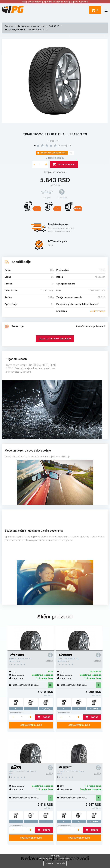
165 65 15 (54, 26)
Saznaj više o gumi (31, 725)
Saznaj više (61, 863)
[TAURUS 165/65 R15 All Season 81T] (31, 638)
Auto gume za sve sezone (31, 26)
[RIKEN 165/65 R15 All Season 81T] (31, 751)
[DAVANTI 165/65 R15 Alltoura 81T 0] (79, 751)
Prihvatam (49, 863)
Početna (9, 26)
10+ (50, 685)
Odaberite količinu (55, 158)
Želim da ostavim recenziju (55, 339)
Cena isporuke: (18, 675)
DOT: (14, 672)
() (96, 10)
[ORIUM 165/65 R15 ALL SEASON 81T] (79, 638)
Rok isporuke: (18, 678)
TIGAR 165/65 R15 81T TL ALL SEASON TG (26, 30)
